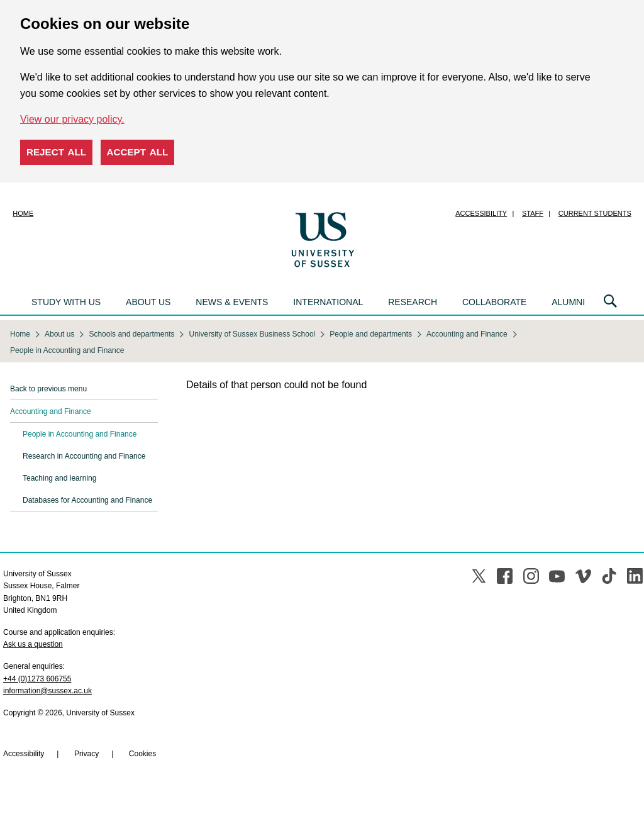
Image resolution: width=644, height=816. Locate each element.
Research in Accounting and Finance (84, 456)
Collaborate (494, 302)
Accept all (138, 152)
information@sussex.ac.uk (47, 691)
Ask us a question (33, 644)
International (328, 302)
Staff (533, 213)
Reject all (56, 152)
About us (148, 302)
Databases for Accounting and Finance (87, 500)
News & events (232, 302)
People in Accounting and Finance (80, 434)
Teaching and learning (59, 478)
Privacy (86, 754)
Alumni (568, 302)
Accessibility (481, 213)
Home (23, 213)
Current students (595, 213)
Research (413, 302)
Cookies (142, 754)
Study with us (66, 302)
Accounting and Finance (51, 411)
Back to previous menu (48, 389)
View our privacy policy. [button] (72, 119)
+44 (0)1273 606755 (37, 679)
